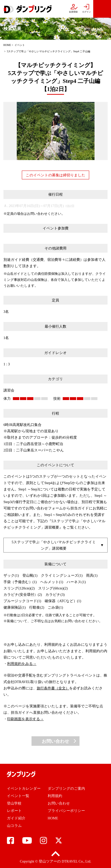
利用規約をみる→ (22, 664)
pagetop (55, 854)
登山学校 (14, 803)
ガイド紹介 (16, 818)
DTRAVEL (70, 861)
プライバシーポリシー (66, 811)
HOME (7, 45)
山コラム (14, 826)
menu (102, 9)
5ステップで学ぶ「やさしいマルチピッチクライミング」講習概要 (54, 545)
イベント (20, 45)
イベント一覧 (18, 796)
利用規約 (55, 796)
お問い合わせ (55, 741)
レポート (14, 811)
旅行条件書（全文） (53, 688)
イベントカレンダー (24, 788)
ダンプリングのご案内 (66, 788)
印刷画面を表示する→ (25, 719)
